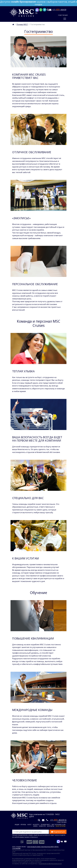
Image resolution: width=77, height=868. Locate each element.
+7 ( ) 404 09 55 (58, 820)
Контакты (51, 826)
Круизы (23, 825)
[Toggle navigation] (65, 19)
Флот (29, 825)
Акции (17, 825)
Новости (42, 826)
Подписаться (58, 832)
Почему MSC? (46, 825)
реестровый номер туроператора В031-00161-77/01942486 (35, 847)
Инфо (35, 826)
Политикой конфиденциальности (50, 864)
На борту (36, 825)
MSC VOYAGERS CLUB (59, 825)
